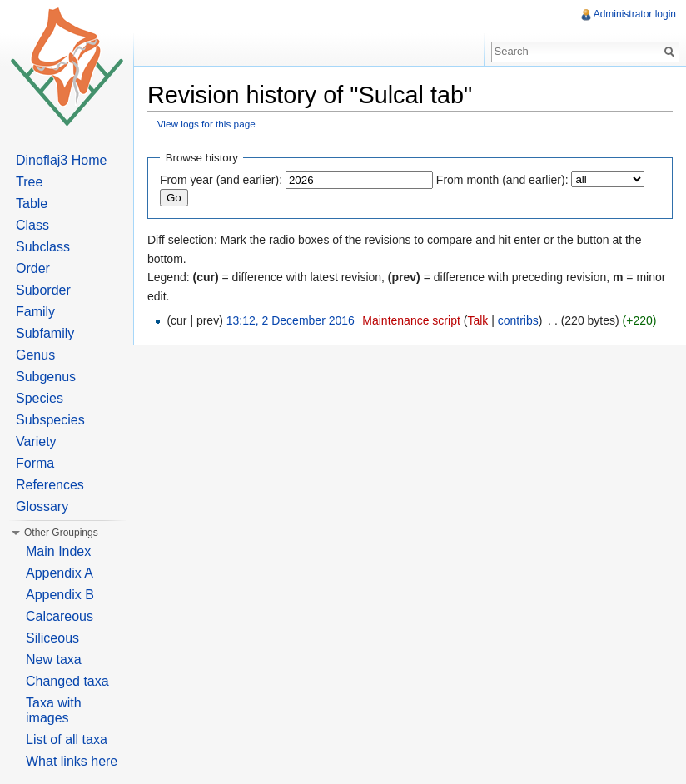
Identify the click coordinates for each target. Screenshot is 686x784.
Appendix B (60, 595)
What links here (72, 761)
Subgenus (46, 377)
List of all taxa (67, 739)
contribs (518, 320)
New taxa (54, 660)
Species (40, 398)
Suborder (43, 290)
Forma (35, 463)
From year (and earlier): (221, 180)
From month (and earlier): (502, 180)
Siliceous (52, 638)
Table (32, 203)
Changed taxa (67, 681)
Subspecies (50, 420)
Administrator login (635, 14)
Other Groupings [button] (61, 533)
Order (33, 268)
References (50, 485)
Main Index (58, 551)
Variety (36, 442)
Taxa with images (54, 710)
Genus (35, 355)
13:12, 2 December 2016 (291, 320)
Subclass (43, 247)
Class (32, 225)
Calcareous (60, 616)
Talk (477, 320)
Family (35, 312)
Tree (29, 182)
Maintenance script (411, 320)
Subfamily (45, 333)
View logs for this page (206, 124)
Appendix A (60, 573)
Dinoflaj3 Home (61, 160)
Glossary (42, 506)
